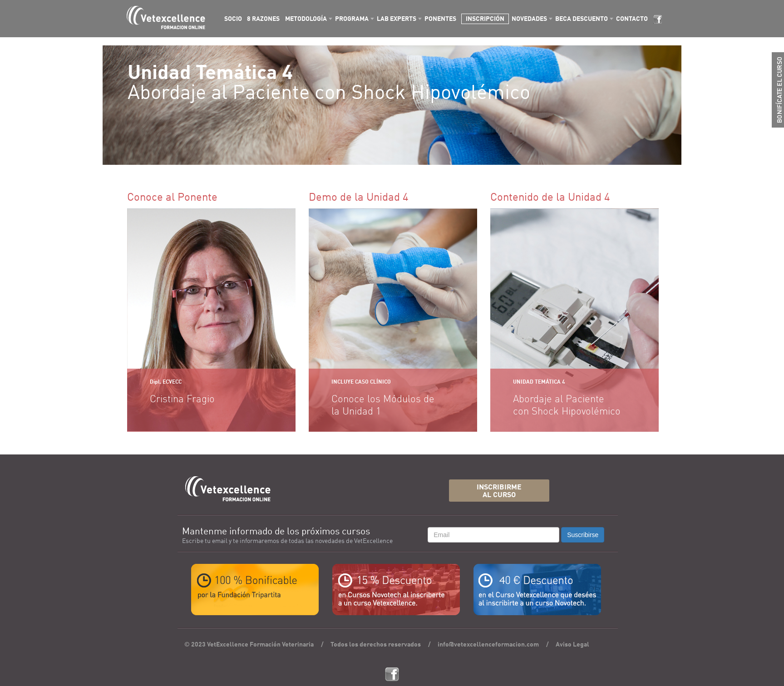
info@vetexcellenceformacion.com (488, 645)
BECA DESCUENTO (582, 19)
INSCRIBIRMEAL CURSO (499, 491)
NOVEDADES (529, 19)
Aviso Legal (572, 645)
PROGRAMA (352, 19)
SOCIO (233, 19)
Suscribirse (583, 535)
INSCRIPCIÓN (485, 19)
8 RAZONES (263, 19)
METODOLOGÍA (306, 19)
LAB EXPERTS (397, 19)
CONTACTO (632, 19)
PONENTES (440, 19)
